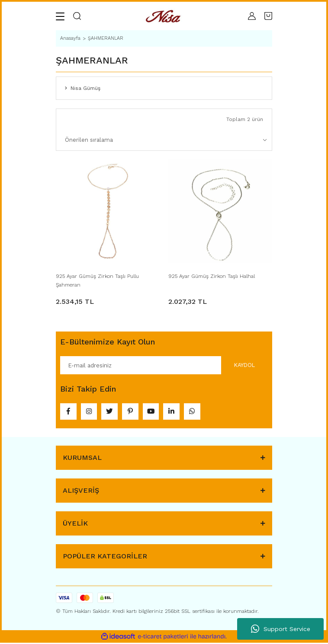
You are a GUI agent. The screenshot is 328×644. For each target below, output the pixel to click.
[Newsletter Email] (164, 365)
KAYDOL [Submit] (244, 365)
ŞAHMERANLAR (106, 38)
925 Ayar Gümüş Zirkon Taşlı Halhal (212, 276)
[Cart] (268, 16)
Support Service (281, 629)
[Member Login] (252, 16)
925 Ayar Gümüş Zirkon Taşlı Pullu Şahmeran (97, 281)
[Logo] (164, 16)
